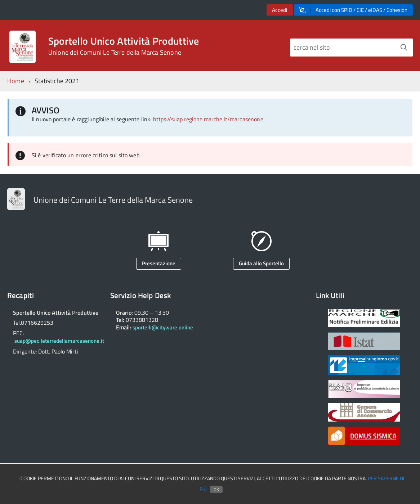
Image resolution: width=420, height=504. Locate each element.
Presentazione (159, 263)
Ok (216, 489)
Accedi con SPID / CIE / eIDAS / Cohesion (353, 10)
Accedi (280, 10)
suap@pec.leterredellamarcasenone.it (59, 341)
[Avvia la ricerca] (404, 48)
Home (16, 81)
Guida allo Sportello (261, 263)
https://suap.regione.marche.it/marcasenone (208, 119)
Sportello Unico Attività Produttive (124, 46)
